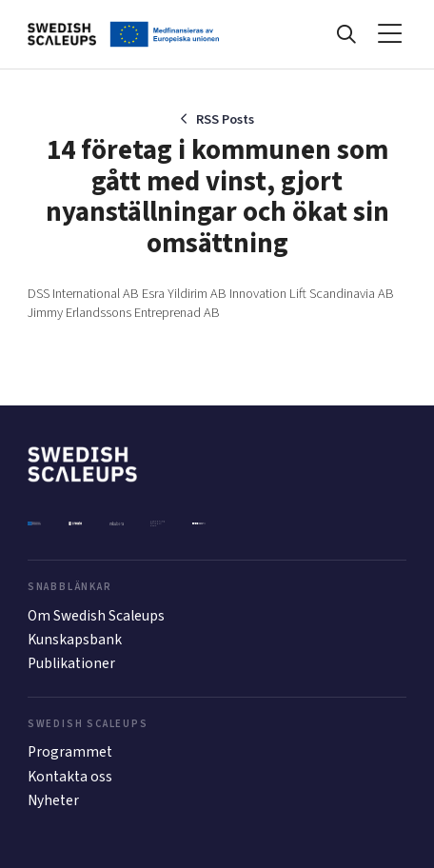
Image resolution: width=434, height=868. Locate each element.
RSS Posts (225, 119)
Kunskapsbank (75, 640)
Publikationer (71, 663)
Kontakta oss (70, 777)
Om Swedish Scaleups (96, 616)
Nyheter (53, 800)
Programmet (70, 752)
